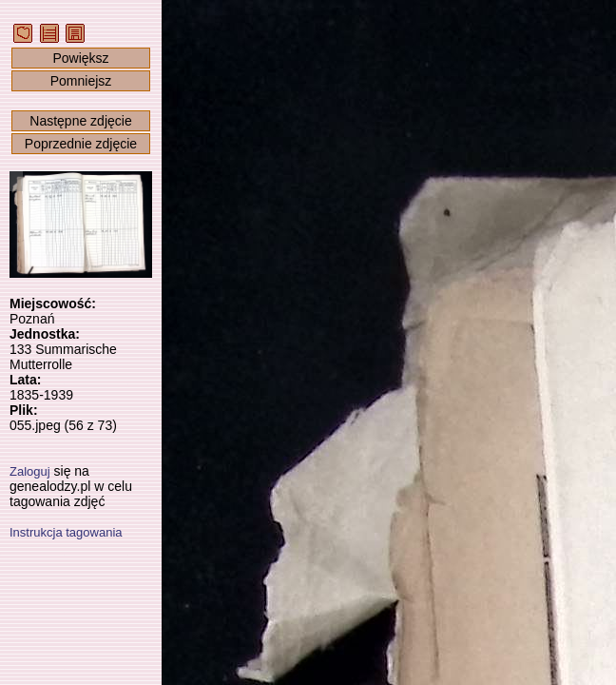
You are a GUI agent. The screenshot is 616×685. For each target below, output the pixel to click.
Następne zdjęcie (80, 121)
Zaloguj (30, 471)
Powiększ (80, 58)
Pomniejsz (81, 81)
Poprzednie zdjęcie (81, 144)
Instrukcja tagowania (66, 532)
